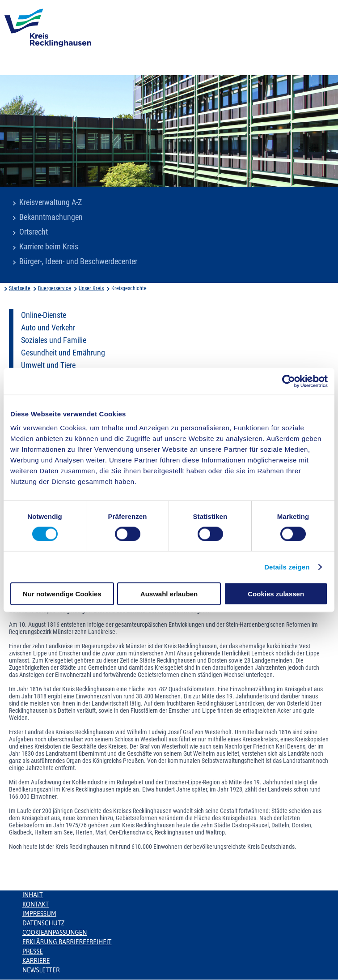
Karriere (36, 961)
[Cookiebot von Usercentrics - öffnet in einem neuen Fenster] (289, 381)
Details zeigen (287, 567)
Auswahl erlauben (169, 594)
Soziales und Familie (54, 340)
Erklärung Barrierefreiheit (67, 942)
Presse (33, 951)
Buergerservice (55, 288)
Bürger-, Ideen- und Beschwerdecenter (78, 261)
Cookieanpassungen (55, 933)
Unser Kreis (91, 288)
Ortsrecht (34, 232)
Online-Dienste (44, 315)
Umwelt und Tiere (48, 365)
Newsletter (41, 970)
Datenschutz (44, 923)
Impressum (39, 914)
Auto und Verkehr (48, 328)
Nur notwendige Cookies (62, 594)
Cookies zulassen (276, 594)
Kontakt (36, 904)
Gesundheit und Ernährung (63, 353)
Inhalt (33, 895)
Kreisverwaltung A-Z (51, 202)
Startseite (20, 288)
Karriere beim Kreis (49, 247)
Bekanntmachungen (51, 217)
